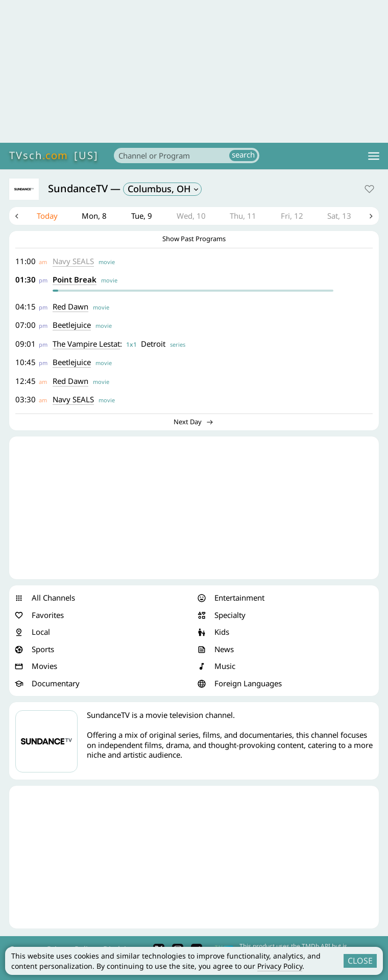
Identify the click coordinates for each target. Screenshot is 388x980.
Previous (17, 216)
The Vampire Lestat (86, 344)
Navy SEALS (73, 261)
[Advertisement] (194, 71)
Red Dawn (70, 306)
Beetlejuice (72, 325)
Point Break (75, 280)
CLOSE (360, 961)
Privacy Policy (280, 966)
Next (371, 216)
